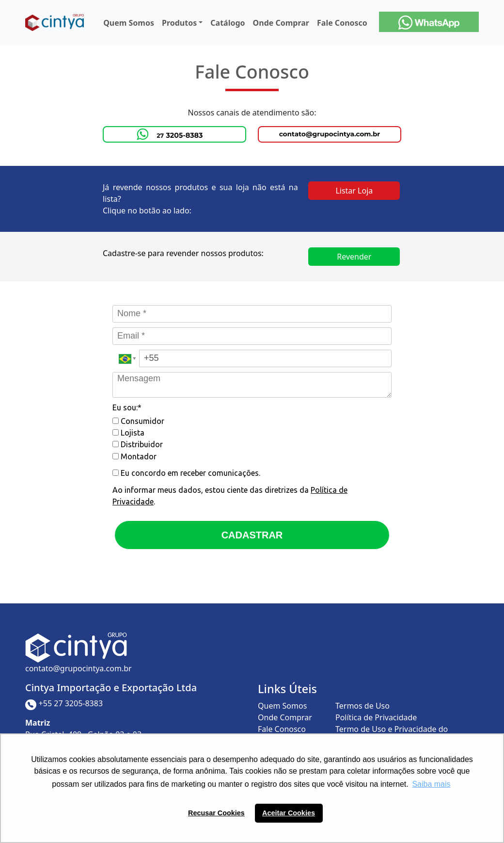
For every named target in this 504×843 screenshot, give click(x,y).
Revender (354, 257)
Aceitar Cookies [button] (289, 813)
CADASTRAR (252, 535)
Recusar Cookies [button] (216, 813)
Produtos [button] (179, 23)
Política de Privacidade (376, 717)
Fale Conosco (342, 23)
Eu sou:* (127, 407)
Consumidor (138, 421)
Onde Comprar (281, 23)
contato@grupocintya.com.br (79, 668)
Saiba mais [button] (431, 784)
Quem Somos (129, 23)
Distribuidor (138, 444)
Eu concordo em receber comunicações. (186, 473)
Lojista (128, 433)
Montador (134, 456)
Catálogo (228, 23)
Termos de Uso (362, 706)
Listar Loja (354, 191)
